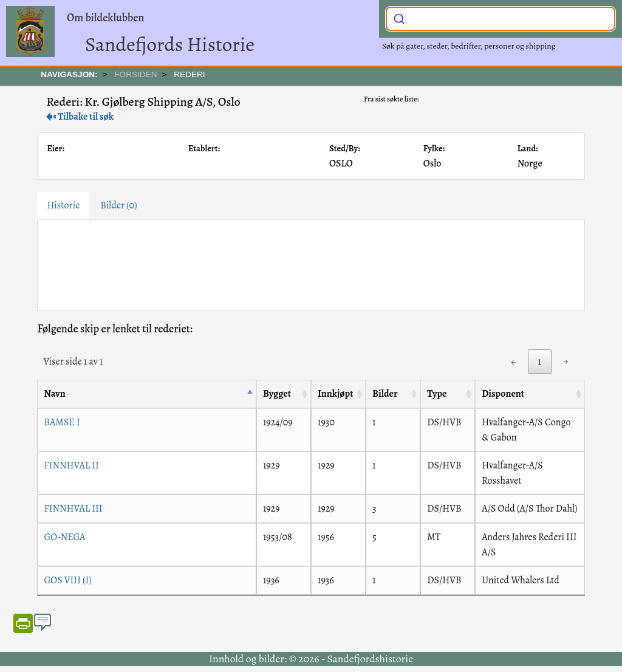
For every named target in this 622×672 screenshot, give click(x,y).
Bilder (118, 205)
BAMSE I (62, 422)
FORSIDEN (135, 74)
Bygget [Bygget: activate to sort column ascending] (277, 394)
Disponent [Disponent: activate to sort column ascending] (503, 394)
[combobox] (501, 19)
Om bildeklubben (105, 18)
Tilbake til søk (80, 117)
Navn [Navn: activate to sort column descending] (54, 394)
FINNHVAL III (73, 509)
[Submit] (399, 18)
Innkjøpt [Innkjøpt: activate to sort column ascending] (336, 394)
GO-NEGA (64, 537)
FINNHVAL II (71, 465)
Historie (63, 205)
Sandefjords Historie (170, 44)
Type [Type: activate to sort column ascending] (437, 394)
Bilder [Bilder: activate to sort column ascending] (385, 394)
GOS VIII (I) (67, 580)
